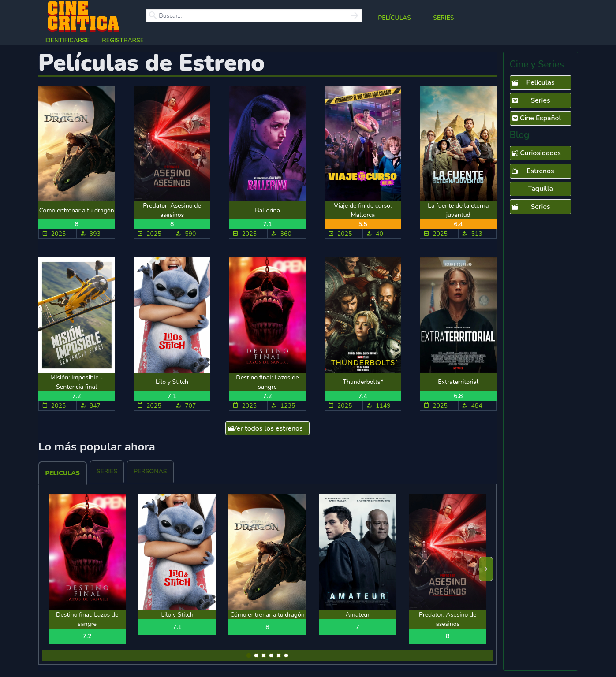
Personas (150, 471)
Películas (394, 18)
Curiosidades (536, 153)
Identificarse (67, 40)
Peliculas (63, 473)
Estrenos (533, 171)
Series (443, 18)
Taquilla (540, 189)
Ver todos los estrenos (265, 429)
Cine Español (536, 119)
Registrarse (123, 40)
